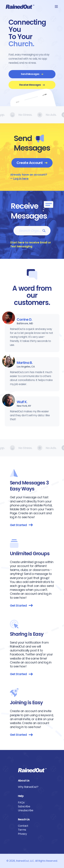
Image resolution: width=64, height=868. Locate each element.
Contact (23, 826)
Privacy (22, 834)
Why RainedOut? (28, 787)
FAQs (21, 802)
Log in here (21, 179)
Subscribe (24, 806)
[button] (56, 7)
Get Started (21, 525)
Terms (22, 830)
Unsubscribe (26, 810)
